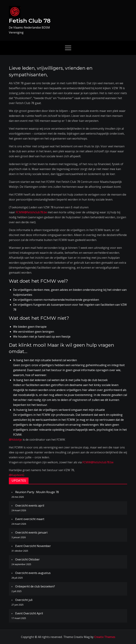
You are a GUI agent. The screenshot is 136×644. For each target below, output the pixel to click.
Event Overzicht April (29, 613)
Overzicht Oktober (27, 559)
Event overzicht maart (30, 519)
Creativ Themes (105, 637)
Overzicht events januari (31, 532)
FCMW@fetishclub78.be (31, 212)
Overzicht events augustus (33, 573)
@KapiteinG (17, 475)
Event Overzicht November (33, 546)
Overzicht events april (30, 506)
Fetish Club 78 (30, 21)
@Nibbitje (15, 440)
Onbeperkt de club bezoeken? (35, 586)
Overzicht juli (24, 600)
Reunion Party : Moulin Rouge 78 (37, 492)
